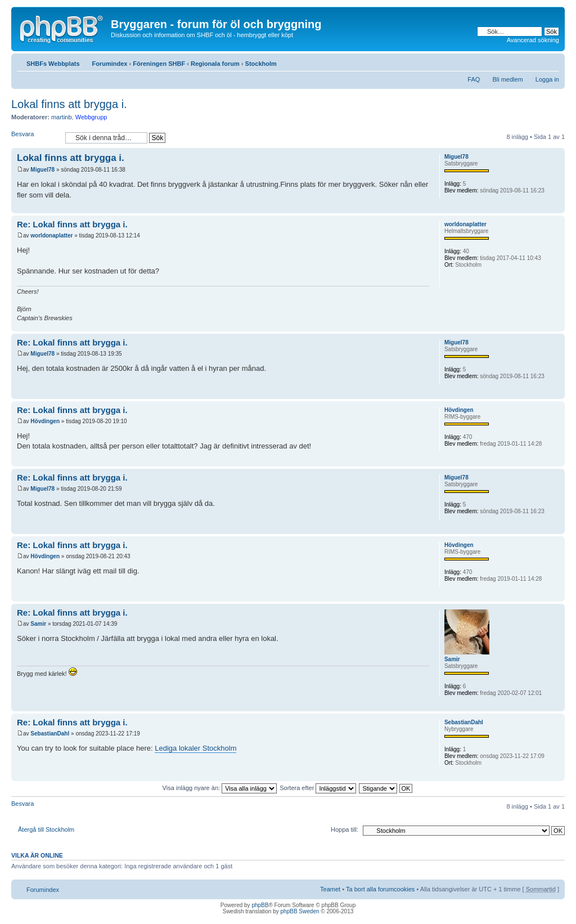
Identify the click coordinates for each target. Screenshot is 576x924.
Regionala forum (215, 64)
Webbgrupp (91, 117)
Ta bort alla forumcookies (380, 889)
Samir (38, 624)
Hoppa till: (345, 829)
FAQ (474, 79)
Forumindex (110, 64)
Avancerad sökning (533, 40)
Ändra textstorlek (551, 61)
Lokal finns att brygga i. (69, 104)
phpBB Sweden (300, 911)
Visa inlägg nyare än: (220, 788)
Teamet (330, 889)
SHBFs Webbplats (53, 64)
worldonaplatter (51, 236)
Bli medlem (507, 79)
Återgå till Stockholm (46, 829)
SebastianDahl (50, 734)
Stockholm (261, 64)
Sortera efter (318, 788)
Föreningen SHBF (159, 64)
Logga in (547, 79)
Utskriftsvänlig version (534, 61)
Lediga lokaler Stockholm (195, 748)
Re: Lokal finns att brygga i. (72, 224)
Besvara (35, 138)
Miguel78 (42, 170)
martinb (62, 117)
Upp (556, 207)
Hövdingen (45, 421)
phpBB (260, 905)
